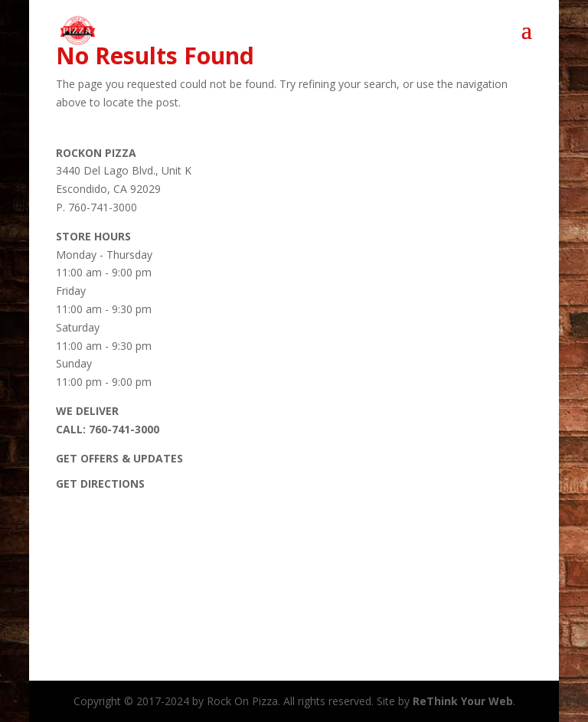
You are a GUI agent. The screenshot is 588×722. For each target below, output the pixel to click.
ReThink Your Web (463, 701)
